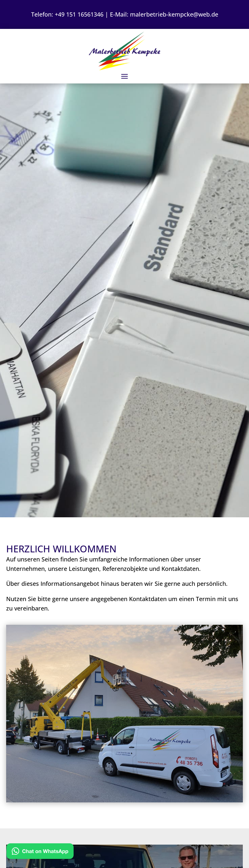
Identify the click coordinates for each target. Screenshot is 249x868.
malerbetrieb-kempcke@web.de (174, 14)
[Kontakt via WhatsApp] (40, 852)
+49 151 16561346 (79, 14)
